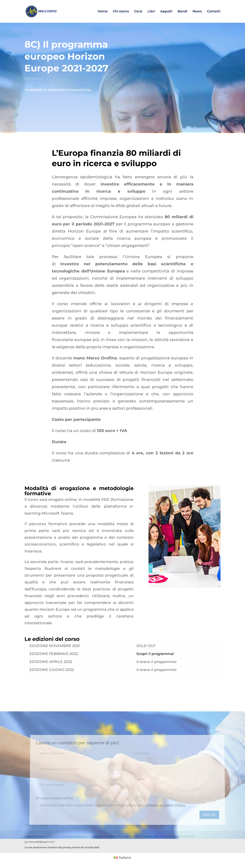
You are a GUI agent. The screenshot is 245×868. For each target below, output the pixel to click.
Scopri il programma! (155, 654)
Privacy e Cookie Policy (165, 836)
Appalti (166, 12)
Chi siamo (121, 12)
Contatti (214, 12)
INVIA (209, 845)
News (197, 12)
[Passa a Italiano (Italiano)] (123, 858)
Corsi (138, 12)
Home (103, 12)
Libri (151, 12)
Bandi (183, 12)
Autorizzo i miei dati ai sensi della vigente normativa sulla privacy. (111, 836)
